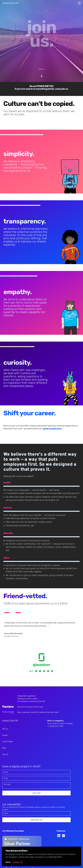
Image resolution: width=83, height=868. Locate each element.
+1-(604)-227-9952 (55, 726)
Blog (4, 748)
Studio (5, 735)
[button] (8, 862)
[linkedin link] (59, 836)
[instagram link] (64, 836)
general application (52, 429)
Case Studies (8, 742)
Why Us (5, 729)
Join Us (5, 754)
